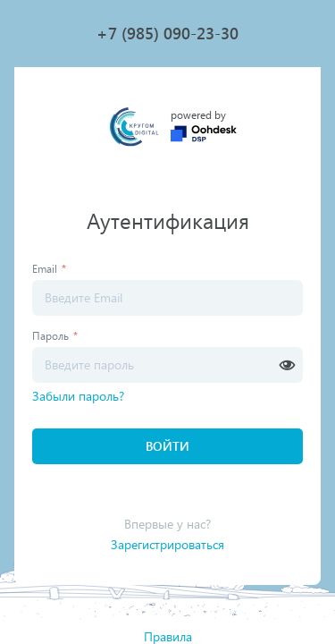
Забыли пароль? (78, 396)
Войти (167, 446)
